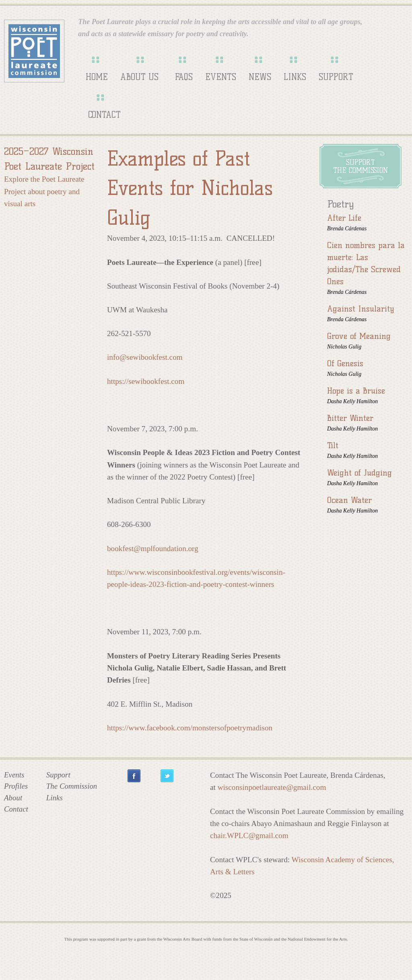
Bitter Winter (350, 418)
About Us (139, 77)
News (260, 77)
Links (295, 77)
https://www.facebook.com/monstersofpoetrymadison (190, 728)
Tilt (333, 445)
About (13, 798)
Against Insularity (360, 309)
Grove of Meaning (359, 336)
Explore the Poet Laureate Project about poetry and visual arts (44, 191)
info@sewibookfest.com (145, 357)
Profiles (16, 786)
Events (221, 77)
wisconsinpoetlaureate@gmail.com (272, 787)
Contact (104, 115)
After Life (344, 218)
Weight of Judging (359, 473)
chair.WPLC (249, 835)
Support (336, 77)
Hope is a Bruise (356, 391)
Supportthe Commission (361, 166)
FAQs (184, 77)
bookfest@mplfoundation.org (153, 548)
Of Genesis (345, 363)
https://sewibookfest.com (146, 381)
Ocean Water (349, 500)
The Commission (72, 786)
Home (97, 77)
